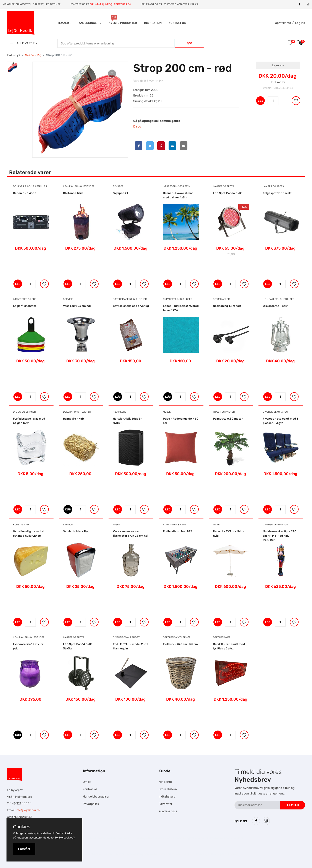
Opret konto (283, 23)
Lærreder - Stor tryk (177, 186)
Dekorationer (222, 637)
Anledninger (90, 23)
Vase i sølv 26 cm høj (77, 306)
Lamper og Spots (223, 186)
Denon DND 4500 (25, 193)
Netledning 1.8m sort (227, 306)
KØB (118, 397)
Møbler (168, 412)
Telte (216, 525)
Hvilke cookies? (65, 838)
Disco (137, 127)
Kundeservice (168, 811)
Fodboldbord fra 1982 (177, 531)
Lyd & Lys (14, 55)
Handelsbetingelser (96, 797)
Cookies (22, 827)
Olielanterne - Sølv (275, 306)
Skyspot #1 (120, 193)
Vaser (117, 525)
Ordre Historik (168, 789)
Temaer (65, 23)
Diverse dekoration (275, 412)
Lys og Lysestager (24, 412)
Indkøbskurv (167, 797)
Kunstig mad (21, 525)
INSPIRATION (153, 23)
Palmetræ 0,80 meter (228, 419)
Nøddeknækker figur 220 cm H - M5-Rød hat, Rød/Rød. (280, 536)
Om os (87, 782)
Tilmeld (293, 805)
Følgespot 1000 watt (277, 193)
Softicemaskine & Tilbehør (130, 299)
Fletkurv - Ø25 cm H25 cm (180, 644)
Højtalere (119, 412)
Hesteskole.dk (107, 838)
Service (68, 299)
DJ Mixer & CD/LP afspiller (30, 186)
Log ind (300, 23)
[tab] (13, 67)
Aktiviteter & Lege (25, 299)
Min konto (165, 782)
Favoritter (165, 804)
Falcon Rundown (114, 854)
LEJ (260, 101)
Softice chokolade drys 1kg (131, 306)
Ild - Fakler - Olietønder (79, 186)
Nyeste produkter (123, 23)
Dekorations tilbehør (77, 412)
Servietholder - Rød (76, 531)
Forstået (24, 849)
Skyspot (118, 186)
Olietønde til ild (73, 193)
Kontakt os (177, 23)
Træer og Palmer (224, 412)
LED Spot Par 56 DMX (227, 193)
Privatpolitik (91, 804)
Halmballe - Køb (73, 419)
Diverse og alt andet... (127, 637)
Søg (189, 43)
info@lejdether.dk (28, 810)
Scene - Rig (33, 55)
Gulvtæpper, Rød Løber (178, 299)
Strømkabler (221, 299)
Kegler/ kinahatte (25, 306)
